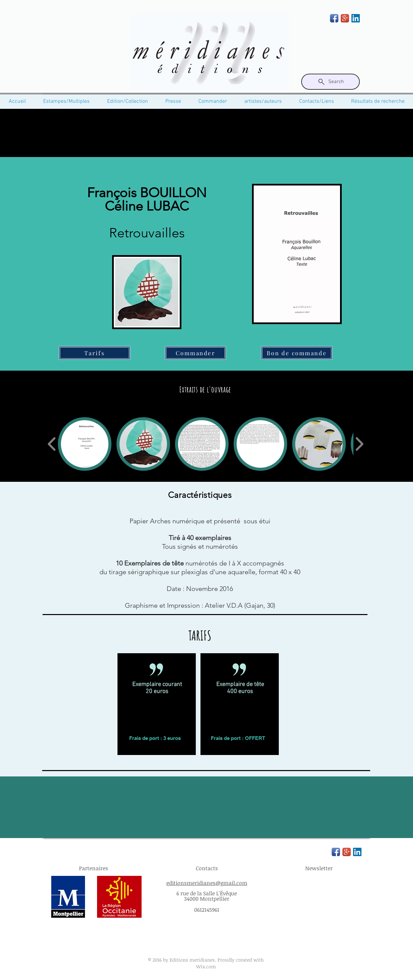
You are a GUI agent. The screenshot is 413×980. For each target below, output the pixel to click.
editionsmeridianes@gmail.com (207, 883)
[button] (85, 444)
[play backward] (52, 444)
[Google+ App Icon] (345, 18)
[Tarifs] (95, 353)
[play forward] (359, 444)
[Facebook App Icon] (334, 18)
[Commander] (195, 353)
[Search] (331, 82)
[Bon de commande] (297, 353)
